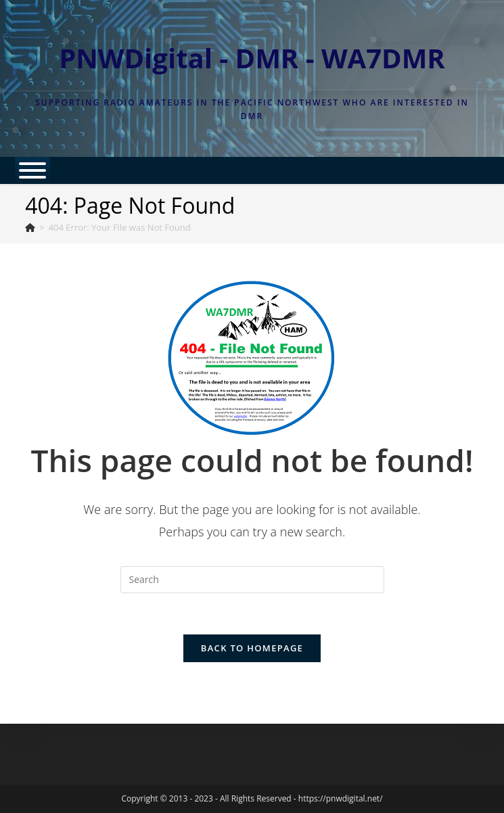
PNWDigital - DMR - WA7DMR (252, 58)
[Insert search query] (252, 580)
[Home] (30, 227)
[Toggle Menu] (32, 170)
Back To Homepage (252, 648)
